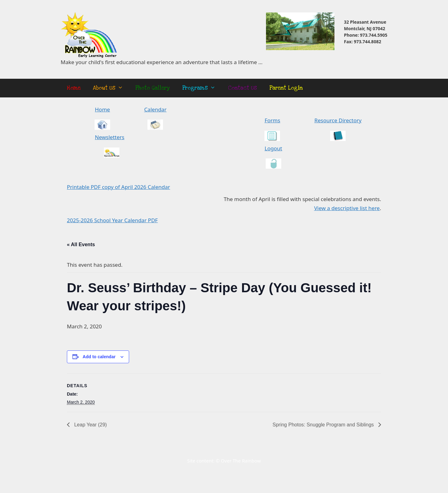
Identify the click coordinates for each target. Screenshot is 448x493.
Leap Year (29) (90, 425)
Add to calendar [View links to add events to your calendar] (99, 357)
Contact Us (243, 88)
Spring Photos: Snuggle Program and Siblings (324, 425)
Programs (202, 88)
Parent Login (286, 88)
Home (74, 88)
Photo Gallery (153, 88)
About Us (111, 88)
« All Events (81, 244)
